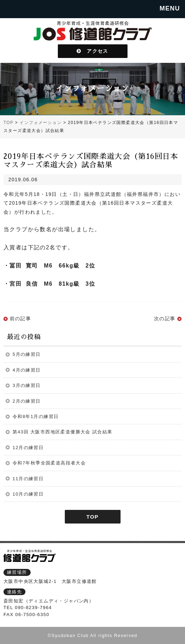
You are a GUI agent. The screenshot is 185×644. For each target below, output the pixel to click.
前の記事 (21, 319)
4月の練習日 (27, 370)
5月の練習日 (27, 354)
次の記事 (165, 319)
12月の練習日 (28, 448)
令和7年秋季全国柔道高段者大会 (49, 463)
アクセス (92, 51)
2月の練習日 (27, 401)
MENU (170, 8)
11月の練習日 (28, 479)
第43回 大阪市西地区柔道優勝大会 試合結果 (62, 432)
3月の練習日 (27, 385)
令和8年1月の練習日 (36, 416)
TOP (93, 517)
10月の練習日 (28, 494)
